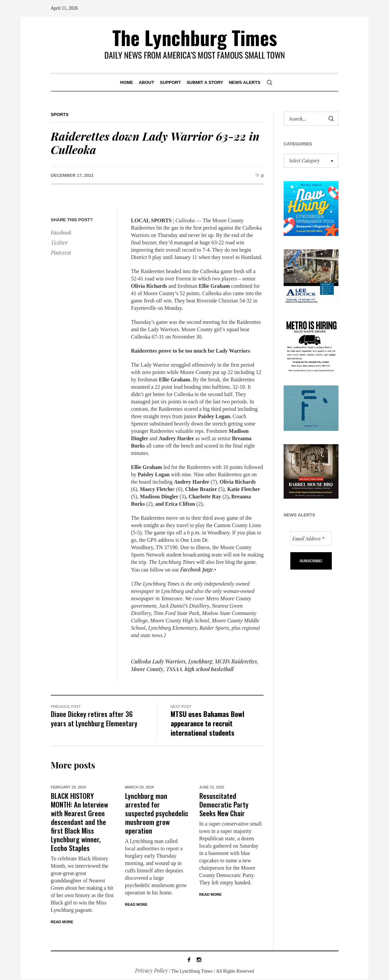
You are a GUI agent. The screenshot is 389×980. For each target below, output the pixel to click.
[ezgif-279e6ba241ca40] (311, 407)
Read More (62, 922)
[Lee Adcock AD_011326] (311, 276)
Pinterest (61, 253)
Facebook (61, 232)
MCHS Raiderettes (236, 661)
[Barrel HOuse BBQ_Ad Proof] (311, 471)
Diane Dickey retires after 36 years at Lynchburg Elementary (94, 718)
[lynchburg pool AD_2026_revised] (311, 208)
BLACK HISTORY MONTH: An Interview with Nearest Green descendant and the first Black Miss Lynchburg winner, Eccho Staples (79, 822)
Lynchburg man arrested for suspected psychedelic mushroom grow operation (157, 813)
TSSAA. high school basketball (200, 669)
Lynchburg (200, 661)
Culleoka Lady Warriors (158, 661)
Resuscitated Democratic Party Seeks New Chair (224, 804)
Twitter (59, 242)
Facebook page (197, 569)
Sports (60, 114)
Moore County (147, 669)
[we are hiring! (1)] (311, 344)
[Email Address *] (311, 538)
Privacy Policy (152, 971)
